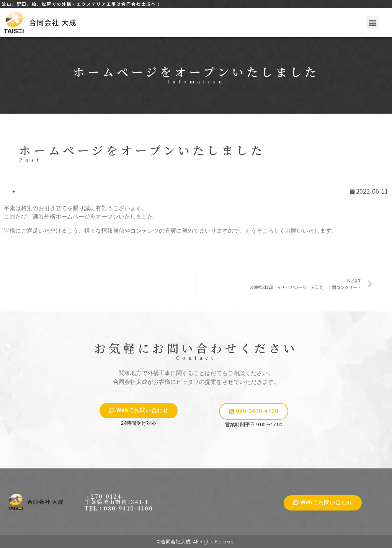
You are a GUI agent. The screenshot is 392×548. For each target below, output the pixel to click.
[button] (372, 22)
